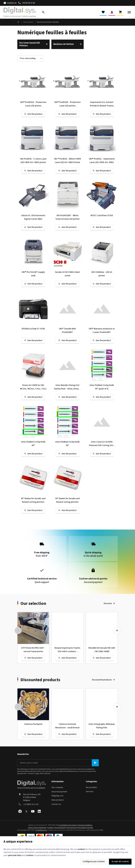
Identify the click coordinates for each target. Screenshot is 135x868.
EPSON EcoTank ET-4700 (33, 329)
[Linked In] (39, 811)
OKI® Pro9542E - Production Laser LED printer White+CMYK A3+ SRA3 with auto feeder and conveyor (67, 104)
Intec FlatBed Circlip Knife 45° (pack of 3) (102, 387)
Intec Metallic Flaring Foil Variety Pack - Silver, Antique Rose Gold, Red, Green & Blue (67, 387)
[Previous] (18, 631)
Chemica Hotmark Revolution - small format (67, 726)
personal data (15, 855)
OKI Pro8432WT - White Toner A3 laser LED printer (67, 217)
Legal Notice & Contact (68, 825)
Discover (108, 603)
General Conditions (85, 825)
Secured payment (59, 792)
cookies (81, 849)
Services (90, 792)
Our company (57, 787)
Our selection (33, 604)
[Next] (117, 631)
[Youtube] (33, 811)
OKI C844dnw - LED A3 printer (102, 274)
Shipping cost (57, 796)
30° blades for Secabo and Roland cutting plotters (67, 500)
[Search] (43, 12)
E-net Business (41, 830)
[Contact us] (10, 3)
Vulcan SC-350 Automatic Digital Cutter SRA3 (33, 217)
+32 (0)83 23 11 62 (31, 804)
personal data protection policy (29, 771)
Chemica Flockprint (33, 724)
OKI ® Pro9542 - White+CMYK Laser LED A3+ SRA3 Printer (67, 161)
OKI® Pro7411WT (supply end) (33, 274)
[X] (26, 811)
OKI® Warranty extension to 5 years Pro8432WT (102, 331)
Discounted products (40, 680)
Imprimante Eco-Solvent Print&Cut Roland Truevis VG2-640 (102, 104)
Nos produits (28, 22)
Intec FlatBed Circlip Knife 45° (67, 444)
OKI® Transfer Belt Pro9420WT (67, 331)
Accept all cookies (120, 862)
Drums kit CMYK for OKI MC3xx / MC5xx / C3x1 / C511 (33, 387)
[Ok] (95, 763)
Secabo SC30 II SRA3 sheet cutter (67, 274)
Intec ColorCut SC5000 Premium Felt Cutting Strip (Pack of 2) (102, 444)
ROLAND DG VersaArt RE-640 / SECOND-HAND (102, 650)
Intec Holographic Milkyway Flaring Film (102, 726)
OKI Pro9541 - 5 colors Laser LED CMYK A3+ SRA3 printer (33, 161)
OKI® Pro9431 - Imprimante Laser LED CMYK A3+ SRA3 (102, 161)
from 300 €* (42, 549)
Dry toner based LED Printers (30, 44)
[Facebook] (20, 811)
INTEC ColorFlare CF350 (102, 216)
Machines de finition (64, 44)
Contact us (56, 804)
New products (58, 800)
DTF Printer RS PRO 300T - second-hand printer (33, 650)
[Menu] (129, 12)
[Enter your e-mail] (58, 763)
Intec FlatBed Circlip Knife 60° (33, 444)
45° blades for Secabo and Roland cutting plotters (33, 500)
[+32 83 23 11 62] (26, 3)
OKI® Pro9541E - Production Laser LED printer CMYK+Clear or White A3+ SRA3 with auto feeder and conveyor (33, 104)
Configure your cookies (94, 862)
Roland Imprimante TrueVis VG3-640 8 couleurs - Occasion (67, 650)
